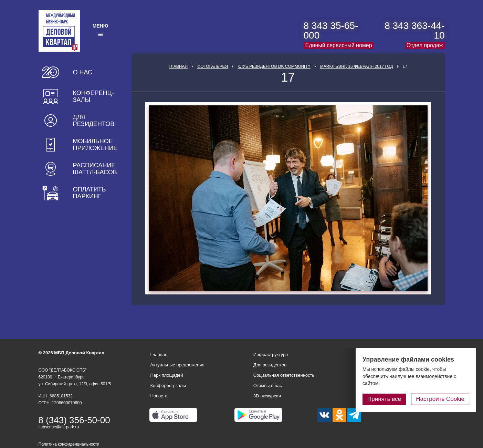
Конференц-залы (93, 96)
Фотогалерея (213, 66)
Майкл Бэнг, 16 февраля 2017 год (357, 66)
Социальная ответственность (284, 375)
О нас (83, 72)
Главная (178, 66)
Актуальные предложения (177, 365)
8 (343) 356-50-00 (74, 420)
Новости (159, 396)
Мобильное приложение (95, 145)
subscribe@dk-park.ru (59, 427)
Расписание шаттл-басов (95, 169)
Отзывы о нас (268, 386)
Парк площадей (167, 375)
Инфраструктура (271, 355)
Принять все (384, 399)
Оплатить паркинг (90, 193)
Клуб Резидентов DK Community (274, 66)
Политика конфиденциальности (69, 444)
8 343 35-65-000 (331, 30)
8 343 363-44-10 (414, 30)
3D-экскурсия (267, 396)
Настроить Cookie (440, 399)
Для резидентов (94, 121)
